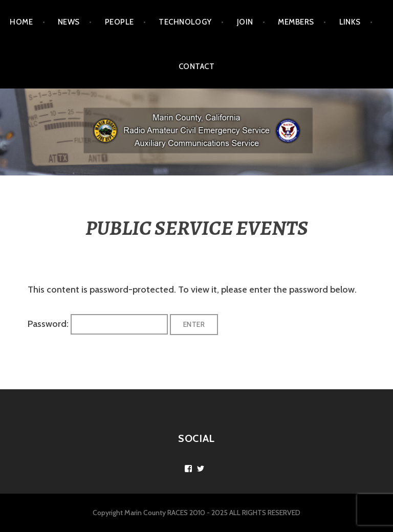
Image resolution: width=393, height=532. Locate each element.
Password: (98, 324)
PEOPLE (119, 22)
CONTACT (196, 66)
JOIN (245, 22)
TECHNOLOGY (185, 22)
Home (21, 22)
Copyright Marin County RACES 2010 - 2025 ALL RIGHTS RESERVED (196, 513)
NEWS (69, 22)
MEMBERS (296, 22)
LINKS (350, 22)
